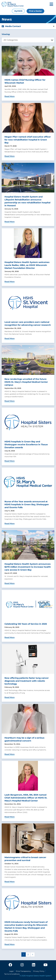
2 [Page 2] (28, 954)
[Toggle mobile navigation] (51, 4)
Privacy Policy (39, 971)
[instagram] (22, 965)
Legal (11, 971)
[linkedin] (34, 965)
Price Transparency (23, 971)
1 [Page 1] (24, 954)
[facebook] (10, 965)
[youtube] (45, 965)
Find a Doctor (35, 11)
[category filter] (28, 40)
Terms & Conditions (12, 974)
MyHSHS (18, 11)
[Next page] (33, 954)
